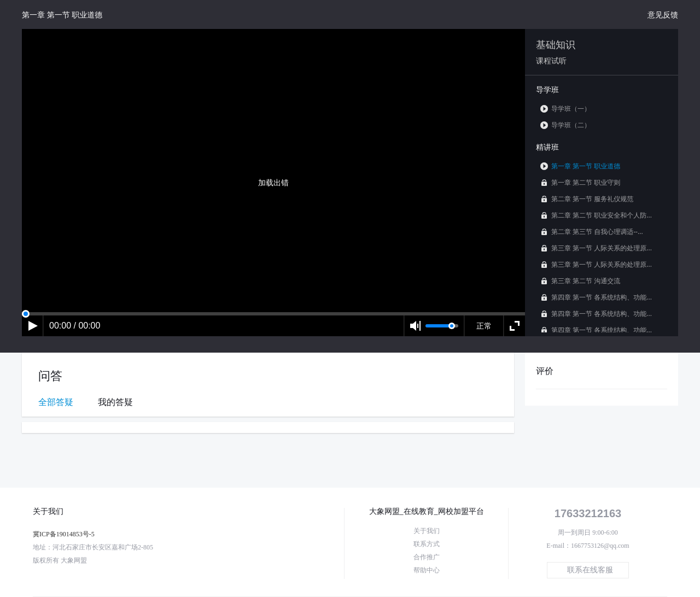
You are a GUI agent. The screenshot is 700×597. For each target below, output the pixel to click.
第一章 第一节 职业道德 (580, 166)
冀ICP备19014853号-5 (64, 534)
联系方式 (427, 544)
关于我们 (427, 531)
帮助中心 (427, 570)
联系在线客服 (590, 570)
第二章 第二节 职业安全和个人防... (596, 215)
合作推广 (427, 557)
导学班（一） (565, 109)
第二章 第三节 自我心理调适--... (592, 232)
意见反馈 (663, 14)
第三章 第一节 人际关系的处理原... (596, 248)
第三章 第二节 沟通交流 (580, 281)
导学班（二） (565, 125)
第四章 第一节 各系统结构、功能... (596, 297)
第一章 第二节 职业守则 (580, 182)
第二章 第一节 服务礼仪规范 (587, 199)
